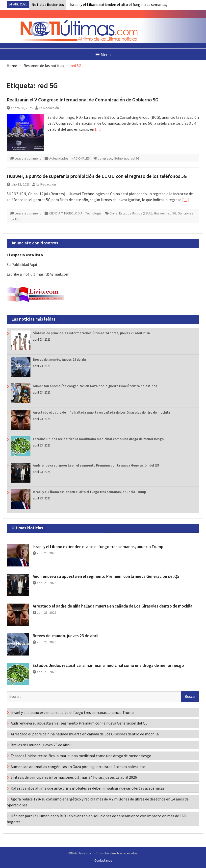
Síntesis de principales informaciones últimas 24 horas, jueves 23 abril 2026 (91, 333)
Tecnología (93, 213)
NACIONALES (81, 158)
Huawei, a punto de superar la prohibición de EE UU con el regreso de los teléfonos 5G (97, 176)
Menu (103, 55)
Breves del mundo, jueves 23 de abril (61, 359)
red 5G (134, 158)
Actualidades (59, 158)
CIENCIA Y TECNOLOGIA (66, 213)
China (113, 213)
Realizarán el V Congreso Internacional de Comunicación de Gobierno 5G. (83, 100)
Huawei (159, 213)
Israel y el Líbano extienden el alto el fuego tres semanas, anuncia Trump (90, 492)
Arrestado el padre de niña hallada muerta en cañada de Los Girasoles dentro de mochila (102, 412)
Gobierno (121, 158)
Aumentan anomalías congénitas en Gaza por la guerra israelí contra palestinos (95, 386)
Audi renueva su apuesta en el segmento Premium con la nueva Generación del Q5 (96, 465)
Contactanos (103, 860)
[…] (98, 129)
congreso (105, 158)
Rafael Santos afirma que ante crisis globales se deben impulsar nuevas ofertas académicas (88, 788)
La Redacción (49, 108)
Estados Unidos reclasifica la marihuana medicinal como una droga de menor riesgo (98, 439)
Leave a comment (28, 158)
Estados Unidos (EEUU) (136, 213)
